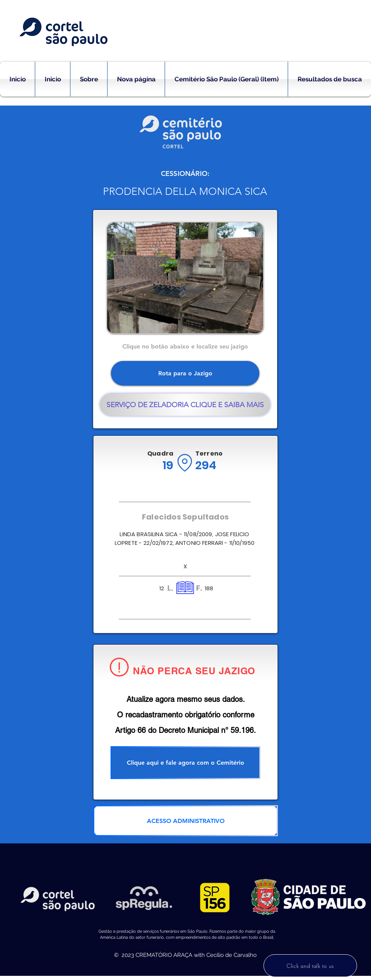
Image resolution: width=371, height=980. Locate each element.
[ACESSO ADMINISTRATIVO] (185, 821)
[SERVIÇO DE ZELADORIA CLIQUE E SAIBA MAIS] (185, 405)
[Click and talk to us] (310, 966)
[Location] (185, 463)
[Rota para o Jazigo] (185, 373)
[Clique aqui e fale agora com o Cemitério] (185, 763)
